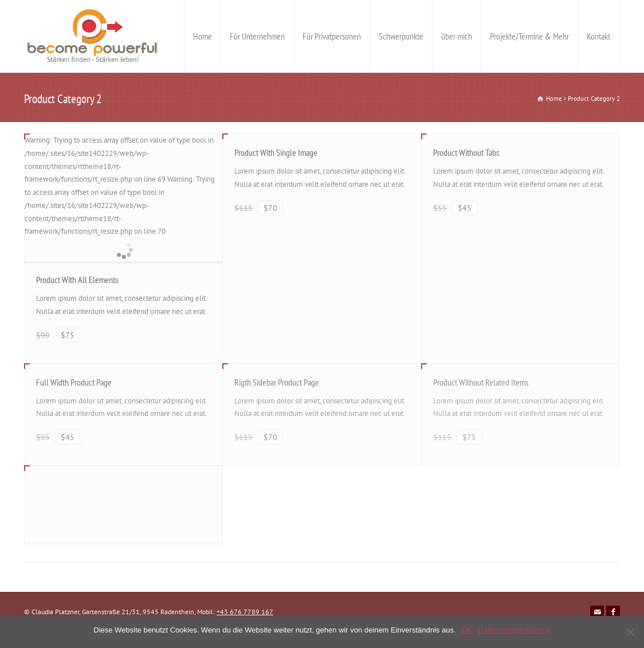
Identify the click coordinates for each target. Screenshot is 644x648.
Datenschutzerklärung (514, 630)
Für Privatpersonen (332, 36)
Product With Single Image (276, 152)
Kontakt (598, 36)
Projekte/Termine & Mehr (529, 36)
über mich (457, 36)
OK (467, 630)
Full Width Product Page (74, 382)
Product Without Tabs (466, 152)
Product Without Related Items (481, 382)
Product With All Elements (77, 280)
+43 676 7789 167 (245, 612)
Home (203, 36)
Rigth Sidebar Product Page (277, 382)
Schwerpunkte (401, 36)
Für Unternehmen (257, 36)
